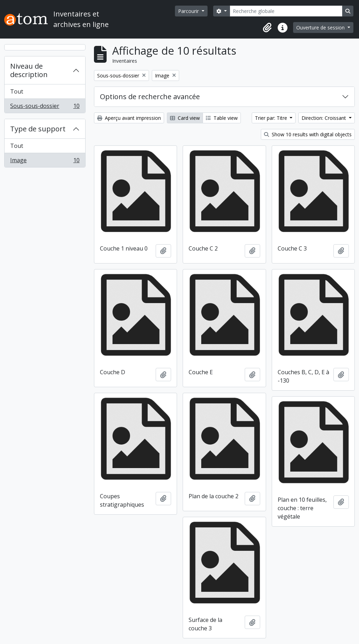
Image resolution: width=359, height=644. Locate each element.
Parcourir (189, 11)
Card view (185, 118)
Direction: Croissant (324, 118)
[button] (267, 28)
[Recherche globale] (286, 11)
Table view (222, 118)
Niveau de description (29, 70)
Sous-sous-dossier (45, 107)
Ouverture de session (321, 28)
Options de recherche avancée (150, 97)
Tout (17, 91)
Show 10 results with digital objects (308, 134)
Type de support (38, 129)
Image (45, 162)
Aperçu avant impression (129, 118)
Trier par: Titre (272, 118)
